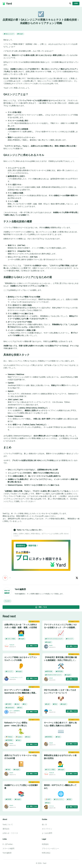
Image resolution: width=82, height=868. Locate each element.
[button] (7, 601)
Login (76, 3)
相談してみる (41, 607)
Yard (9, 4)
